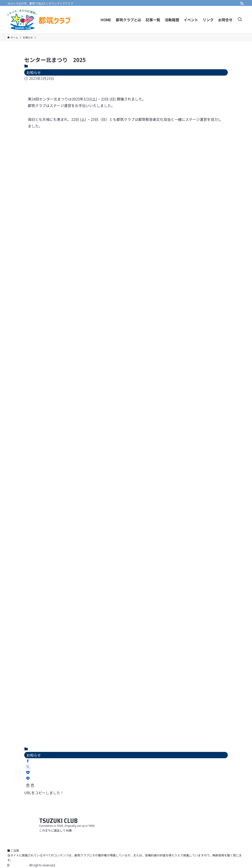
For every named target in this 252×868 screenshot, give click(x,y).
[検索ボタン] (240, 20)
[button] (28, 761)
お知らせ (34, 72)
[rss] (242, 3)
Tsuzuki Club (19, 865)
